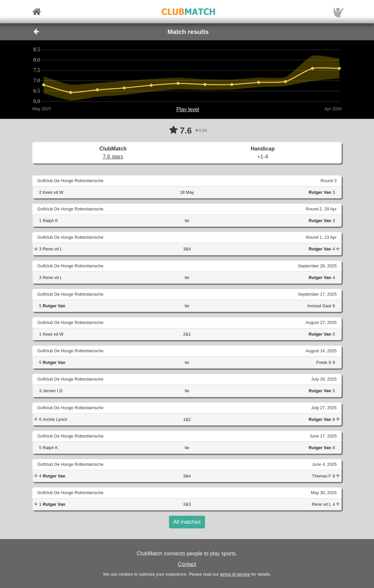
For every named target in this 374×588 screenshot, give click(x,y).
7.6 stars (113, 157)
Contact (187, 564)
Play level (188, 109)
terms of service (235, 574)
